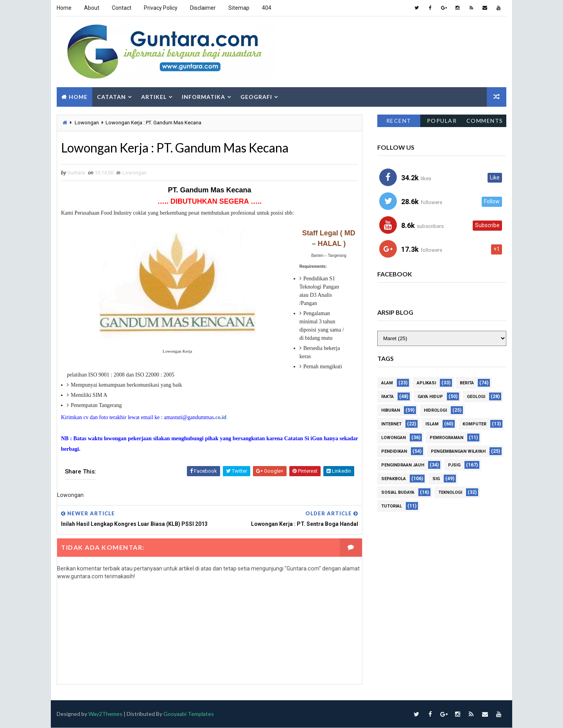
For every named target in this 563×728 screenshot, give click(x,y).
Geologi (476, 397)
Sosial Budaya (398, 492)
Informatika (204, 97)
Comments (485, 121)
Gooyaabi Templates (189, 714)
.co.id (220, 417)
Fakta (387, 397)
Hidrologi (435, 410)
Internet (391, 424)
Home (64, 8)
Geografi (256, 97)
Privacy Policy (161, 8)
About (92, 8)
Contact (122, 8)
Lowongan (87, 123)
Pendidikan (394, 451)
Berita (467, 383)
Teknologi (450, 492)
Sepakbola (394, 479)
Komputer (474, 424)
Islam (432, 424)
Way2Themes (105, 714)
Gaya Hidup (430, 397)
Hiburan (391, 410)
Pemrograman (446, 438)
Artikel (154, 97)
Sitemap (239, 8)
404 (267, 8)
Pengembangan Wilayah (458, 451)
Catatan (111, 97)
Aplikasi (426, 383)
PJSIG (454, 465)
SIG (436, 479)
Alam (387, 383)
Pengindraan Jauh (403, 465)
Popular (442, 121)
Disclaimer (203, 8)
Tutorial (392, 506)
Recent (399, 121)
